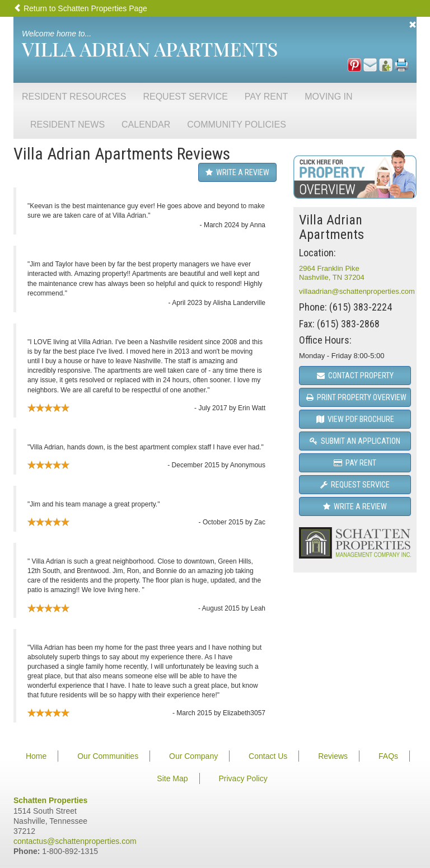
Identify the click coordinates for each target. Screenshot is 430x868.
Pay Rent (266, 97)
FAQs (388, 756)
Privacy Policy (243, 778)
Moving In (328, 97)
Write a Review (237, 172)
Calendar (146, 125)
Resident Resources (74, 97)
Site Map (172, 778)
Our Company (193, 756)
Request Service (185, 97)
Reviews (333, 756)
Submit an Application (355, 441)
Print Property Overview (356, 397)
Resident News (67, 125)
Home (36, 756)
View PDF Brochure (355, 419)
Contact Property (355, 376)
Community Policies (237, 125)
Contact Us (268, 756)
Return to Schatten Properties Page (80, 8)
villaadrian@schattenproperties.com (357, 291)
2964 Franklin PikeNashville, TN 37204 (332, 273)
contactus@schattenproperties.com (75, 841)
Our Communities (108, 756)
